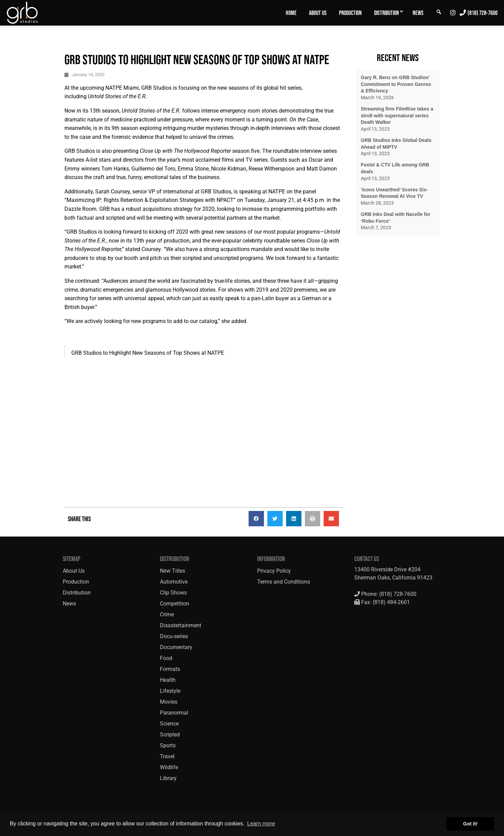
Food (166, 658)
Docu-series (174, 636)
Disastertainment (181, 625)
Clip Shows (173, 593)
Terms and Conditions (284, 582)
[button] (256, 519)
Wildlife (169, 767)
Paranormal (174, 713)
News (418, 13)
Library (168, 778)
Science (169, 724)
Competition (175, 604)
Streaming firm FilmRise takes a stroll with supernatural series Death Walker (397, 115)
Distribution (387, 13)
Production (350, 13)
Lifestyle (170, 691)
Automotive (174, 582)
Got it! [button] (470, 824)
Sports (168, 745)
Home (291, 13)
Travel (167, 756)
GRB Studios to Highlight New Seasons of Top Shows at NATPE (148, 353)
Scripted (170, 735)
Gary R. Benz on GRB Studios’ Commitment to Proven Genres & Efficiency (396, 84)
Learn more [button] (261, 824)
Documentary (176, 647)
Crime (167, 614)
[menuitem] (291, 13)
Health (168, 680)
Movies (169, 702)
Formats (170, 669)
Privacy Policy (274, 571)
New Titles (173, 571)
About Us (318, 13)
